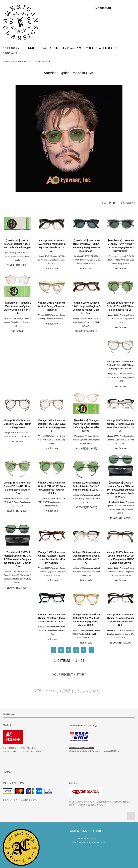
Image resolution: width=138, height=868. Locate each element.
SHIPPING (9, 836)
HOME (7, 827)
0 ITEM (127, 8)
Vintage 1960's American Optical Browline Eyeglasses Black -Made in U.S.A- (17, 433)
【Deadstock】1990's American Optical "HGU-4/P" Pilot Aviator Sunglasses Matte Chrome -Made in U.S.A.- (17, 497)
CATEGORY (13, 48)
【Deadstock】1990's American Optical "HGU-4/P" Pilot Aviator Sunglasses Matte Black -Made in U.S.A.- (52, 497)
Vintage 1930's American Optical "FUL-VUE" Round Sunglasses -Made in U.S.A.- (52, 433)
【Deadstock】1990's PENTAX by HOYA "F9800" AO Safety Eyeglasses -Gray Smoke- (121, 246)
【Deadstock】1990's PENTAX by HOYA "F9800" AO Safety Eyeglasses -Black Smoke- (86, 246)
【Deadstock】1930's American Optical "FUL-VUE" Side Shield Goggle (18, 244)
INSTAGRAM (72, 48)
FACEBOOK (50, 48)
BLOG (32, 48)
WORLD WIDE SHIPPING (105, 827)
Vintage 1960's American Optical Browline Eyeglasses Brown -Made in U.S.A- (121, 565)
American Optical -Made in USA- (37, 62)
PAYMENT (9, 831)
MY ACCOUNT (103, 8)
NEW (103, 203)
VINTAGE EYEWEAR (12, 62)
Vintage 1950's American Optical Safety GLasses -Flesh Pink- (52, 306)
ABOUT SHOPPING (14, 841)
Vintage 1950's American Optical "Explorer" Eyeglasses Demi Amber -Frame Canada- (86, 495)
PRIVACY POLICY (13, 846)
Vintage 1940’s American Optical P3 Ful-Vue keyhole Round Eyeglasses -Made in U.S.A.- (86, 565)
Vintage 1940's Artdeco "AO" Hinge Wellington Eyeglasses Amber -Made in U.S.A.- (86, 308)
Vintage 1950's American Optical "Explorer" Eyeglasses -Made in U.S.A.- (52, 563)
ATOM (58, 841)
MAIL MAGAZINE (57, 836)
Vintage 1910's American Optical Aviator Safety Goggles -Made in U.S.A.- (121, 431)
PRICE (113, 203)
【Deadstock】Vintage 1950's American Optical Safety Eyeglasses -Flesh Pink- (121, 370)
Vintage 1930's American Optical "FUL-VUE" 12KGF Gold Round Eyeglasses (86, 370)
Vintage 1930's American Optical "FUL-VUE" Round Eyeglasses (52, 369)
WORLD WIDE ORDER (102, 48)
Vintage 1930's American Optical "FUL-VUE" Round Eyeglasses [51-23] (17, 369)
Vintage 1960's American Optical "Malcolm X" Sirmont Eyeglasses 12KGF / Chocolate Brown (18, 565)
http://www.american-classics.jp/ (89, 787)
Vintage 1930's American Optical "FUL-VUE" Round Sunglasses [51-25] (121, 306)
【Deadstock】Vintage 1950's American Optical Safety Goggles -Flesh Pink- (17, 308)
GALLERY (53, 827)
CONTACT (10, 53)
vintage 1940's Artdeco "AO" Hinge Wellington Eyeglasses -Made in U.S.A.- (52, 246)
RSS (50, 841)
